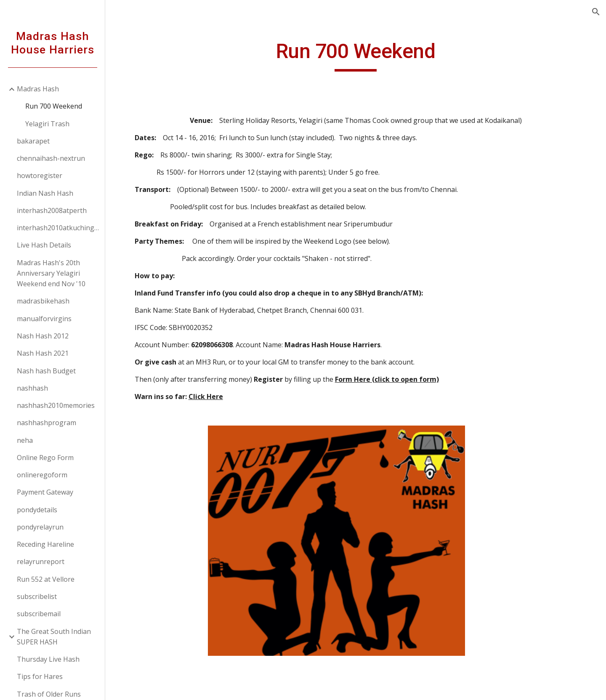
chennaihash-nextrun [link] (51, 158)
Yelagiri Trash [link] (47, 124)
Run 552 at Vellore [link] (46, 579)
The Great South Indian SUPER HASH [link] (54, 637)
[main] (356, 55)
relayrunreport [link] (41, 562)
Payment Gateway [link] (45, 492)
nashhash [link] (32, 388)
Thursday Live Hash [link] (48, 659)
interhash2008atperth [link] (52, 210)
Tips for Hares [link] (40, 676)
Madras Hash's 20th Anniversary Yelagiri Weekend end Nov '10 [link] (51, 273)
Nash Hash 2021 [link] (43, 353)
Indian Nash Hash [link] (45, 193)
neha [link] (25, 440)
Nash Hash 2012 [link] (43, 336)
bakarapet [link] (33, 141)
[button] (596, 12)
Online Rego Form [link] (45, 458)
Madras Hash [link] (38, 89)
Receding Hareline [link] (45, 544)
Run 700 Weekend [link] (54, 106)
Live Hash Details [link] (44, 245)
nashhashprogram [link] (47, 423)
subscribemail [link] (39, 614)
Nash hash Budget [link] (46, 371)
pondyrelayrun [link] (40, 527)
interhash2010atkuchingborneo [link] (58, 228)
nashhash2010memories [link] (56, 405)
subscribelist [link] (37, 596)
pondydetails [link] (37, 510)
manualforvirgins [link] (44, 319)
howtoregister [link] (40, 176)
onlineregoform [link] (42, 475)
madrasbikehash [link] (43, 301)
